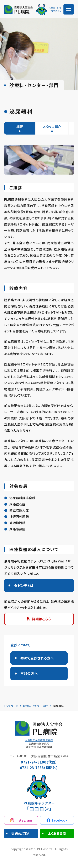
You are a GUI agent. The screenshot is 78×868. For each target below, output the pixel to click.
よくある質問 (57, 833)
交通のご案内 (21, 833)
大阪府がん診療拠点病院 (39, 740)
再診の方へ (29, 673)
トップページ (11, 706)
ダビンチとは (24, 585)
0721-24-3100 (33, 762)
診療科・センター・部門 (36, 706)
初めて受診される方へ (37, 658)
